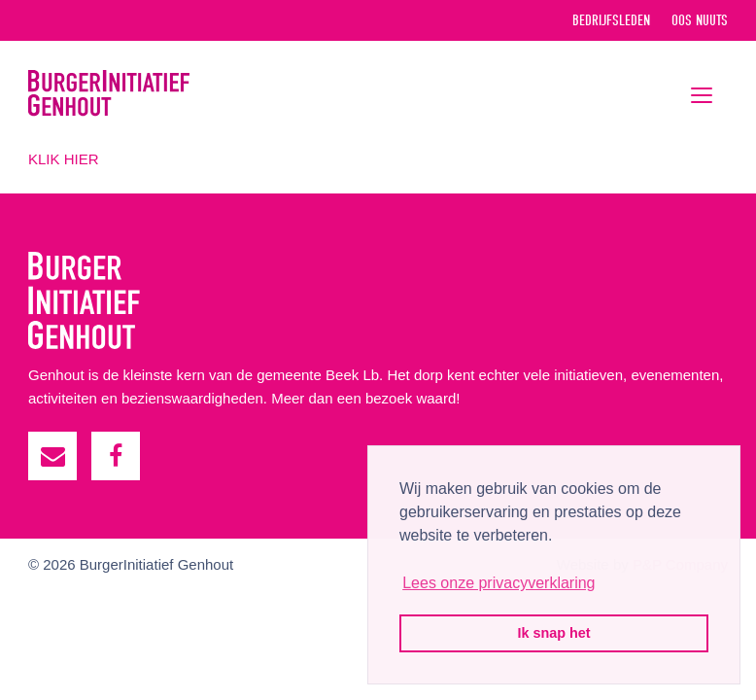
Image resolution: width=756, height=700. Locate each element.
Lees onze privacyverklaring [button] (498, 583)
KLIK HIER (64, 159)
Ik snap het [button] (553, 633)
